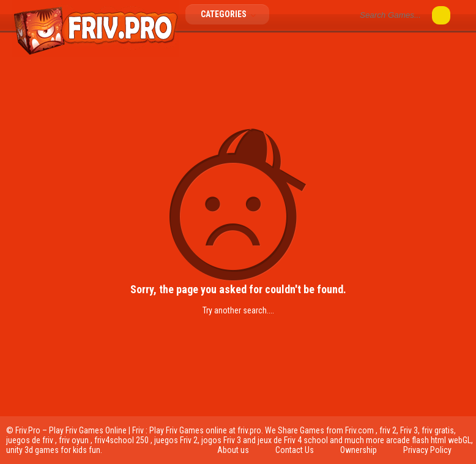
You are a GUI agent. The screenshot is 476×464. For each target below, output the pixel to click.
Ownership (359, 450)
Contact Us (295, 450)
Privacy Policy (427, 450)
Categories (232, 14)
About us (233, 450)
